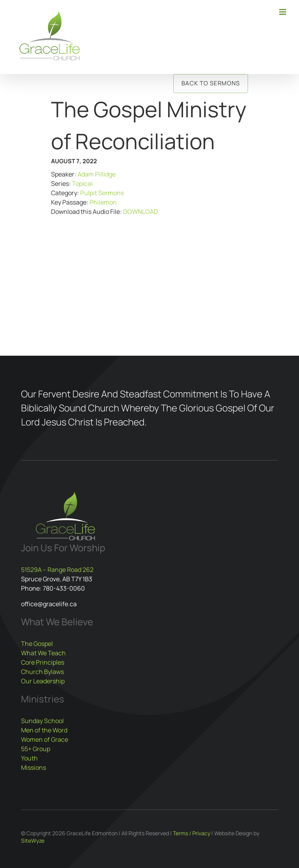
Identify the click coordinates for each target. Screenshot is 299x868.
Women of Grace (45, 739)
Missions (33, 767)
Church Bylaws (42, 672)
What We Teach (43, 653)
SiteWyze (33, 841)
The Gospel (37, 644)
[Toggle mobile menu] (283, 12)
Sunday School (42, 721)
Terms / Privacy (192, 833)
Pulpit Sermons (102, 193)
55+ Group (36, 749)
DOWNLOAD (141, 212)
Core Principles (43, 662)
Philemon (103, 202)
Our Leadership (43, 681)
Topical (82, 183)
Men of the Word (44, 730)
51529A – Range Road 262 (57, 570)
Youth (29, 758)
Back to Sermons (211, 83)
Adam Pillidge (97, 174)
